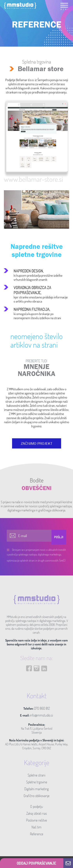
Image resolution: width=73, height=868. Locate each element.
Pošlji (59, 537)
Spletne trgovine (37, 782)
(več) (62, 560)
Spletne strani (36, 775)
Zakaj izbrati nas (37, 813)
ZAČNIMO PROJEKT (37, 443)
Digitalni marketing (36, 789)
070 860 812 (42, 708)
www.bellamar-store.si (33, 179)
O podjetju (37, 806)
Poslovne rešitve (36, 820)
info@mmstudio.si (41, 715)
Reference (37, 834)
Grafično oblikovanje (36, 796)
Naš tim (36, 827)
